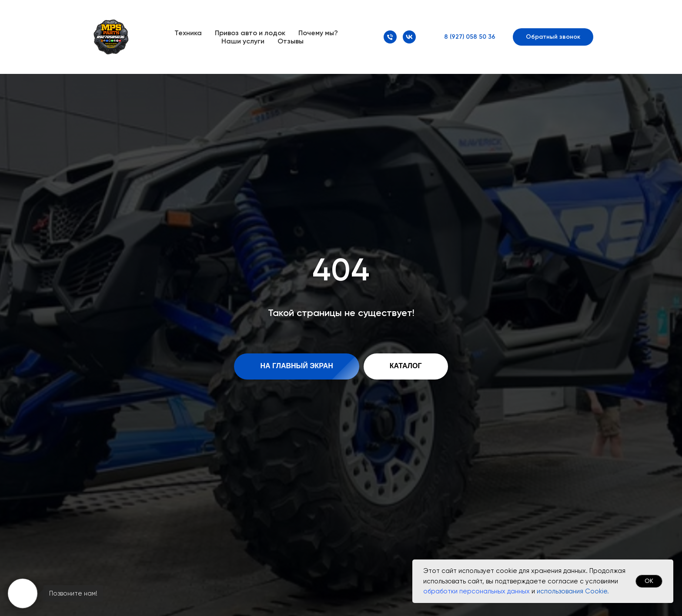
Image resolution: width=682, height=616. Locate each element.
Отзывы (291, 41)
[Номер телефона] (390, 37)
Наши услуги (243, 41)
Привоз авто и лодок (250, 33)
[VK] (409, 37)
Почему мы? (318, 33)
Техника (188, 33)
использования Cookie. (573, 591)
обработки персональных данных (476, 591)
